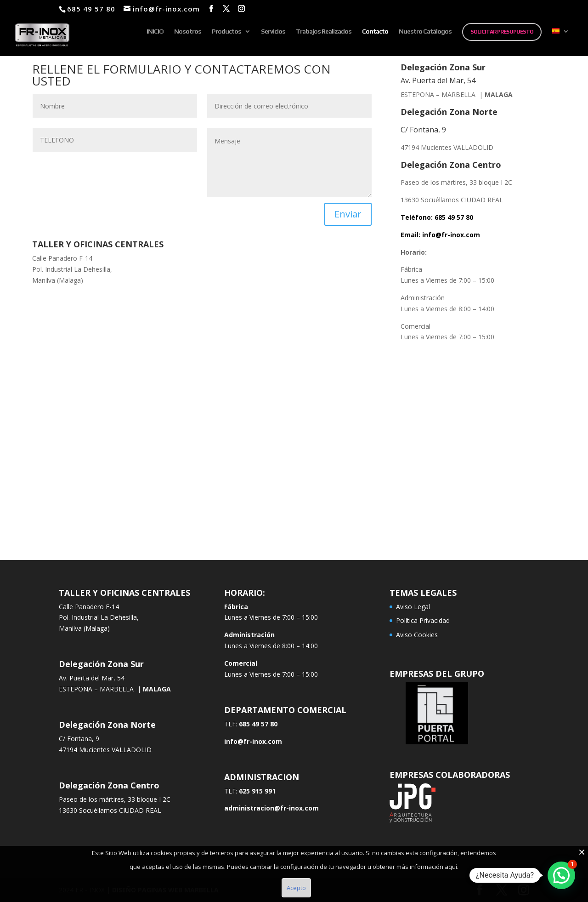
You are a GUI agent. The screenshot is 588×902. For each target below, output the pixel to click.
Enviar (348, 214)
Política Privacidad (423, 620)
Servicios (273, 31)
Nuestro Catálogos (425, 31)
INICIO (155, 31)
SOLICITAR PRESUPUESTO (502, 32)
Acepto (296, 888)
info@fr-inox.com (451, 235)
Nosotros (188, 31)
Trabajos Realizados (324, 31)
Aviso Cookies (417, 635)
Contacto (375, 31)
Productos (226, 31)
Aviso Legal (413, 607)
